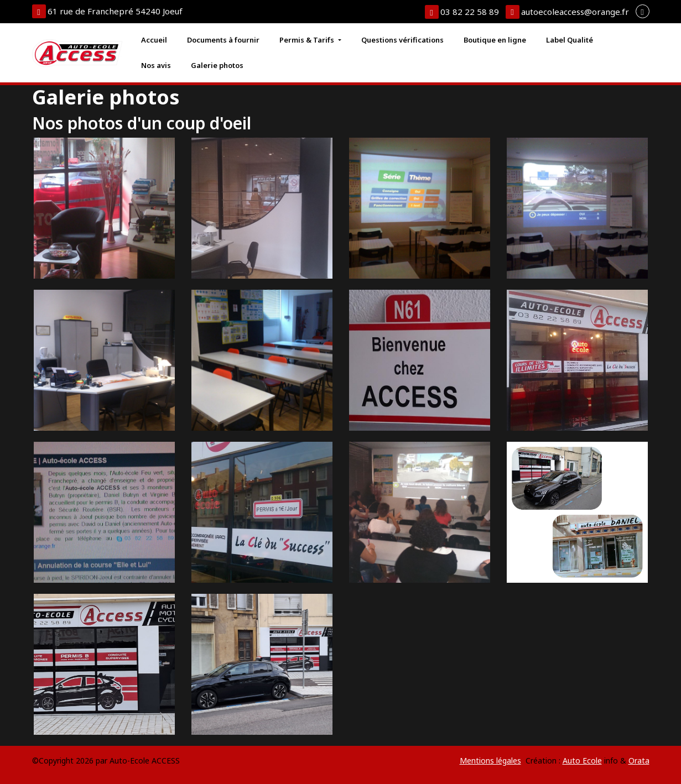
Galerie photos (217, 65)
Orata (639, 761)
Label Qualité (570, 40)
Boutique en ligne (495, 40)
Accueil (154, 40)
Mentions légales (490, 761)
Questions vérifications (402, 40)
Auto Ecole (582, 761)
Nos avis (156, 65)
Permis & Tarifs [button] (308, 40)
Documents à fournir (223, 40)
